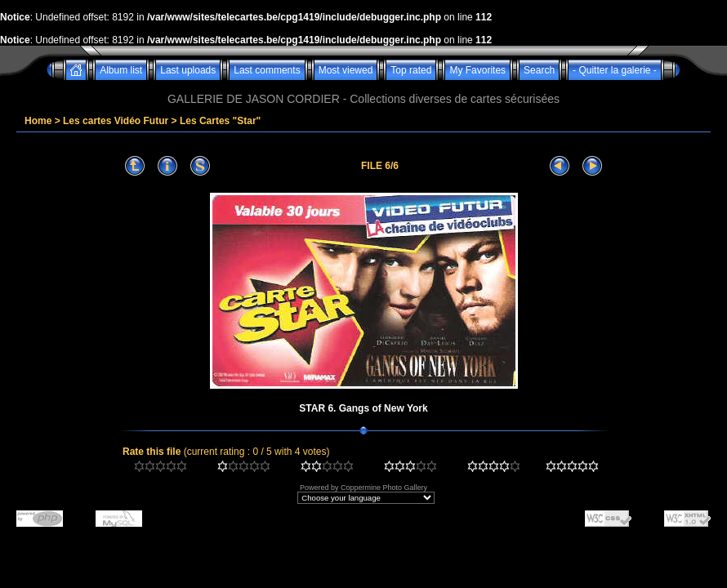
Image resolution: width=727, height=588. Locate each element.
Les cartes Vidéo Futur (116, 121)
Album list (121, 70)
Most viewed (346, 70)
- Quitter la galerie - (615, 70)
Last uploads (188, 70)
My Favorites (477, 70)
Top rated (411, 70)
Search (539, 70)
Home (38, 121)
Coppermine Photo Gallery (384, 488)
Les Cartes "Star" (220, 121)
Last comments (267, 70)
